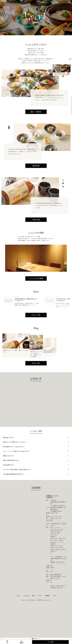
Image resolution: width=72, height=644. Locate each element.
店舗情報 (47, 630)
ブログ (54, 630)
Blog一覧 (36, 399)
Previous (8, 284)
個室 (33, 630)
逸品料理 (36, 179)
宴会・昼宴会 (36, 121)
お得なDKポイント (36, 639)
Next (63, 284)
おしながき (26, 630)
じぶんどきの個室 (36, 311)
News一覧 (36, 350)
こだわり (18, 630)
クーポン (40, 630)
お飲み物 (36, 236)
